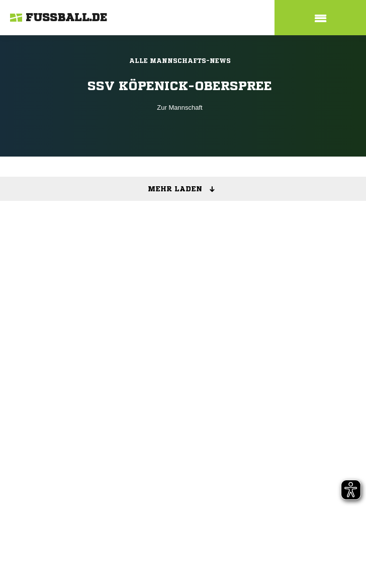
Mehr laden (185, 189)
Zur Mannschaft (179, 107)
